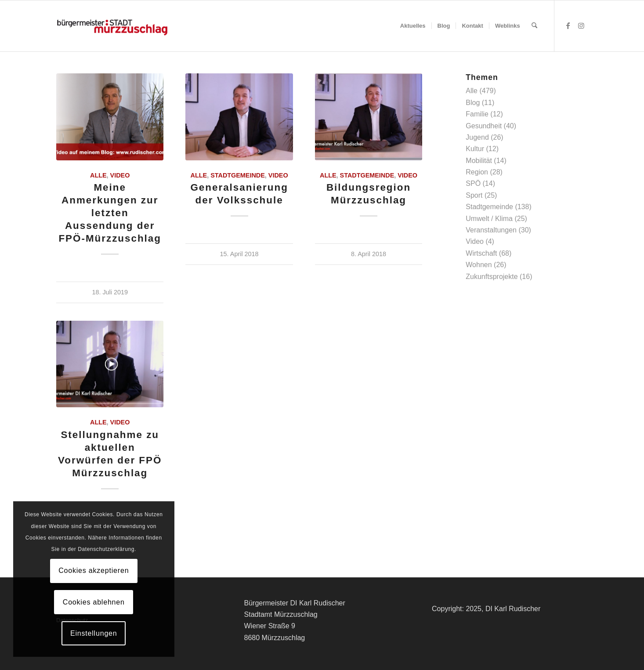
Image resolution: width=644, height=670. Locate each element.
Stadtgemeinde (238, 175)
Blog (473, 103)
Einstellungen (94, 633)
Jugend (477, 137)
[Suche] (534, 26)
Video (120, 175)
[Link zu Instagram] (581, 25)
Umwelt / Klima (489, 219)
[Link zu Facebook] (568, 25)
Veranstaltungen (491, 230)
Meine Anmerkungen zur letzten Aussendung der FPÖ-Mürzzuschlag (110, 213)
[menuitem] (413, 26)
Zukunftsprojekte (492, 277)
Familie (477, 114)
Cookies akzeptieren (94, 570)
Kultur (475, 149)
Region (477, 172)
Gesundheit (484, 126)
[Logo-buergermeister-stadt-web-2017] (112, 26)
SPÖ (473, 183)
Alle (98, 175)
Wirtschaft (481, 253)
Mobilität (479, 161)
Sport (474, 195)
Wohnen (479, 265)
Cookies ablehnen (94, 602)
